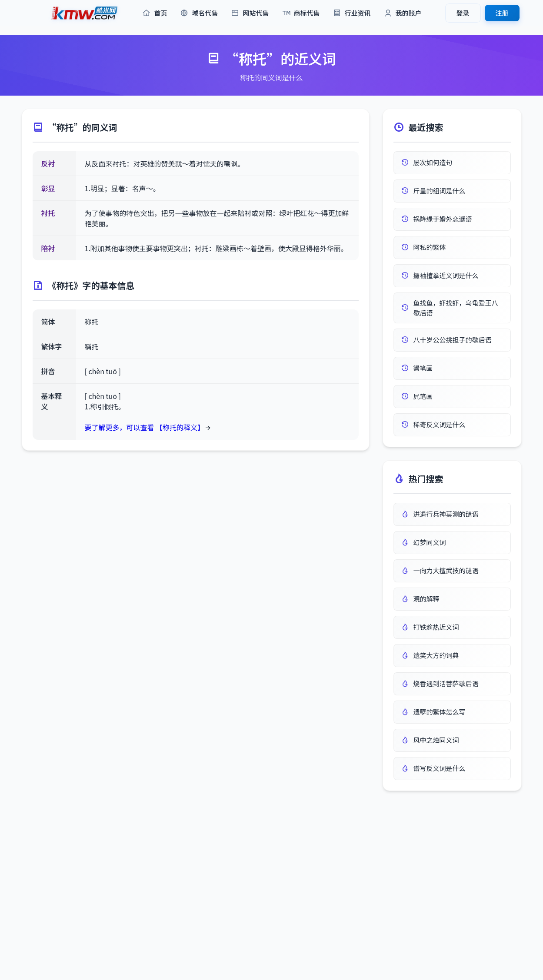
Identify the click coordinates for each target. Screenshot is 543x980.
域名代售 (199, 13)
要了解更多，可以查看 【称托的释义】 (145, 427)
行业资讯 (352, 13)
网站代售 (250, 13)
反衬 (48, 163)
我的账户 (403, 13)
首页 (155, 13)
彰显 (48, 188)
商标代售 (301, 13)
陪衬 (48, 248)
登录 (463, 13)
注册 (502, 13)
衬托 (48, 213)
